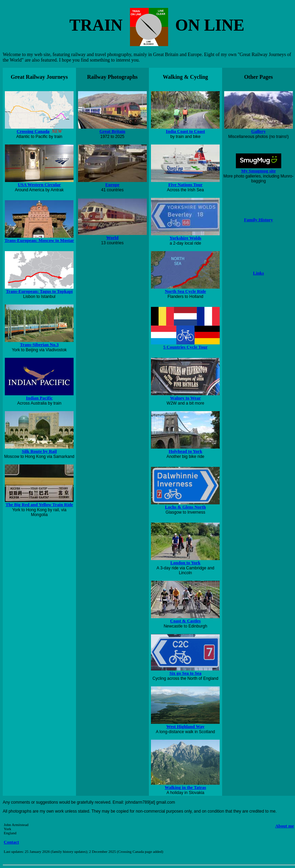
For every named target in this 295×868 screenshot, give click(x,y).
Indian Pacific (39, 398)
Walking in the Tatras (185, 787)
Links (259, 273)
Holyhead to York (185, 451)
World (112, 238)
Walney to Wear (185, 398)
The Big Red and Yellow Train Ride (39, 505)
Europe (112, 185)
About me (285, 826)
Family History (259, 220)
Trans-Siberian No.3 (39, 345)
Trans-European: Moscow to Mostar (39, 240)
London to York (185, 563)
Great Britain (112, 131)
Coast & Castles (185, 621)
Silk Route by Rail (40, 451)
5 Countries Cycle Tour (185, 345)
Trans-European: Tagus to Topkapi (39, 291)
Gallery (259, 131)
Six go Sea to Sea (185, 673)
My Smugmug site (259, 171)
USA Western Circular (39, 185)
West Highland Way (185, 726)
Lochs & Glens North (185, 507)
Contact (11, 842)
